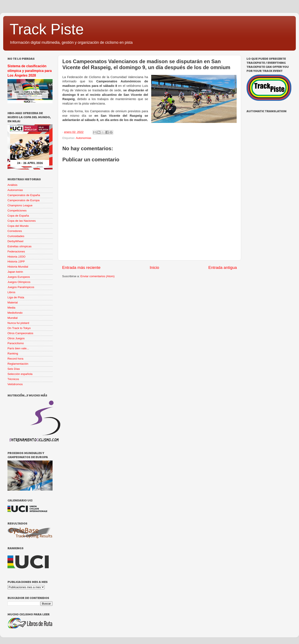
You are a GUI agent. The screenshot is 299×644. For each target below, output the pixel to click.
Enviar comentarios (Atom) (98, 276)
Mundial (12, 318)
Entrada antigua (223, 267)
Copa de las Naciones (22, 221)
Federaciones (16, 251)
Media (11, 308)
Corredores (15, 231)
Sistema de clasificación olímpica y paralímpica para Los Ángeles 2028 (30, 71)
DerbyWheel (15, 241)
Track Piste (47, 29)
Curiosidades (16, 236)
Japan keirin (15, 272)
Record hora (15, 359)
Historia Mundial (18, 267)
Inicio (154, 267)
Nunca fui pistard (18, 323)
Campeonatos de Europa (23, 200)
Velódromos (15, 384)
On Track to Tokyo (19, 328)
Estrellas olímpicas (20, 246)
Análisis (12, 185)
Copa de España (18, 216)
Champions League (20, 205)
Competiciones (17, 211)
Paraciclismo (16, 343)
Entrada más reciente (81, 267)
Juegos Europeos (19, 277)
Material (13, 302)
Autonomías (84, 138)
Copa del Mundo (18, 226)
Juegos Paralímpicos (21, 287)
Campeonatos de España (24, 195)
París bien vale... (18, 348)
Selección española (20, 374)
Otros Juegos (16, 338)
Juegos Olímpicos (19, 282)
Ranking (13, 353)
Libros (11, 292)
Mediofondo (15, 313)
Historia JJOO (16, 257)
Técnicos (13, 379)
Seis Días (14, 369)
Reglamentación (18, 364)
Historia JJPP (16, 262)
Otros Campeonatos (20, 333)
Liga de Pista (16, 297)
